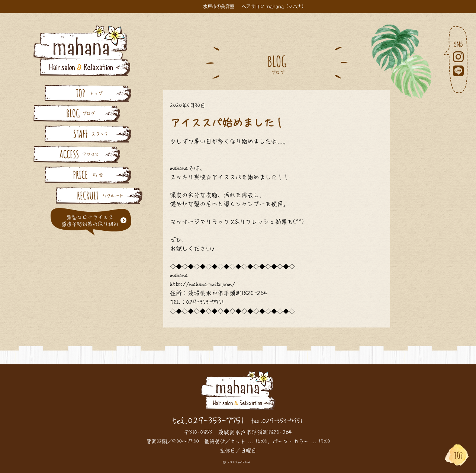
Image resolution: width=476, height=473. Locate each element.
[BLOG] (73, 113)
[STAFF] (80, 134)
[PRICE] (80, 175)
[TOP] (80, 93)
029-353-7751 (216, 421)
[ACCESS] (69, 154)
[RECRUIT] (88, 196)
